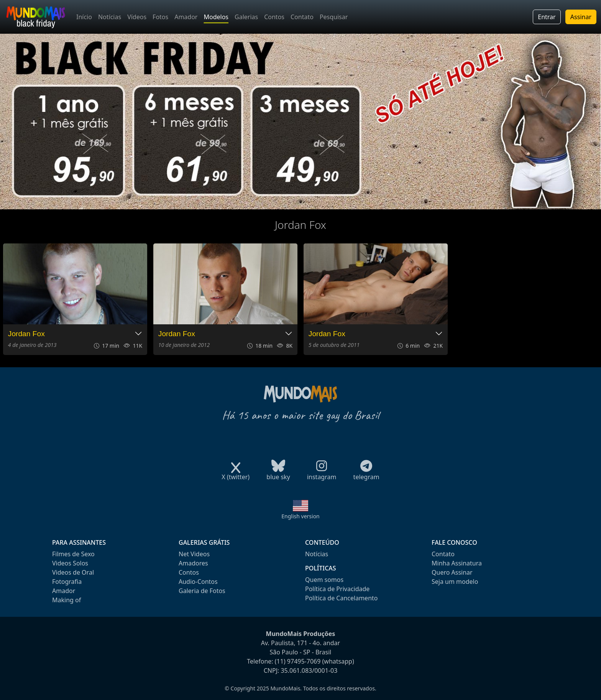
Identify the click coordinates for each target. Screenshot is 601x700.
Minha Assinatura (457, 563)
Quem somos (324, 580)
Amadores (193, 563)
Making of (67, 600)
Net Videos (194, 554)
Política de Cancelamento (341, 598)
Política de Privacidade (337, 589)
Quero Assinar (452, 572)
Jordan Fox (26, 334)
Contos (274, 17)
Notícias (110, 17)
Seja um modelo (455, 582)
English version (300, 516)
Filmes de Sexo (73, 554)
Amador (186, 17)
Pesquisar (334, 17)
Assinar (581, 17)
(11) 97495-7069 (298, 661)
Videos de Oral (73, 572)
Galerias (246, 17)
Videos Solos (70, 563)
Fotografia (67, 582)
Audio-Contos (198, 582)
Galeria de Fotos (202, 591)
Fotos (160, 17)
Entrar (547, 17)
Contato (302, 17)
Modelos (216, 17)
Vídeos (137, 17)
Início (84, 17)
